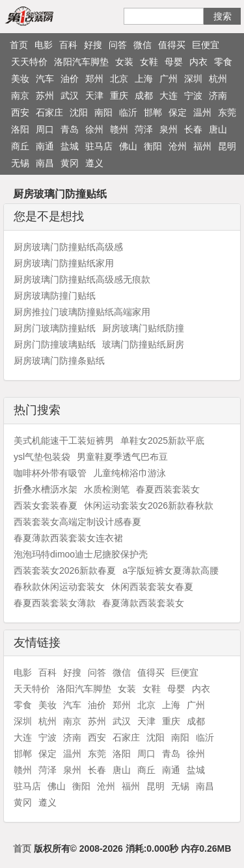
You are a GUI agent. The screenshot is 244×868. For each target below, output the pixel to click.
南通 (45, 146)
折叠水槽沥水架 (46, 489)
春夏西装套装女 (168, 489)
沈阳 (79, 112)
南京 (20, 96)
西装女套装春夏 (46, 505)
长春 (193, 129)
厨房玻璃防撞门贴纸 (55, 296)
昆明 (227, 146)
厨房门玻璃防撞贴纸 (55, 328)
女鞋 (149, 62)
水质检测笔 (107, 489)
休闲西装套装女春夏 (152, 587)
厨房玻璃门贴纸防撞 (143, 328)
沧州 (178, 146)
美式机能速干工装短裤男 (64, 440)
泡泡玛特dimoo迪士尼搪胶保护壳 (81, 554)
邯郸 (153, 112)
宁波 (193, 96)
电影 (44, 45)
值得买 (172, 45)
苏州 (45, 96)
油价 (70, 79)
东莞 (227, 112)
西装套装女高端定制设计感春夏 (77, 522)
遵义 (94, 163)
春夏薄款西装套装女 (143, 603)
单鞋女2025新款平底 (162, 440)
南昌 (45, 163)
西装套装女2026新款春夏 (65, 570)
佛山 (128, 146)
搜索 (223, 16)
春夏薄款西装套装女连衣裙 (68, 538)
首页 (19, 45)
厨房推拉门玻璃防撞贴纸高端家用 (82, 312)
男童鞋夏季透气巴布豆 (122, 457)
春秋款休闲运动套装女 (59, 587)
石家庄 (49, 112)
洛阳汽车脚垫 (81, 62)
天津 (94, 96)
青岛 (70, 129)
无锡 (20, 163)
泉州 (169, 129)
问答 (118, 45)
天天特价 (29, 62)
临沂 (128, 112)
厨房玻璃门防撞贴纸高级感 (68, 247)
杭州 (218, 79)
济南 (218, 96)
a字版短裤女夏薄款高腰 (170, 570)
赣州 (119, 129)
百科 (68, 45)
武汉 (70, 96)
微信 (142, 45)
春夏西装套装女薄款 (55, 603)
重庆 (119, 96)
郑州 (94, 79)
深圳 (193, 79)
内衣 (198, 62)
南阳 (103, 112)
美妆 (20, 79)
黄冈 (70, 163)
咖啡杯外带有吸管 (50, 473)
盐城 (70, 146)
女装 (124, 62)
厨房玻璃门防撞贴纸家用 (64, 263)
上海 (144, 79)
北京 (119, 79)
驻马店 (99, 146)
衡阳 (153, 146)
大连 (169, 96)
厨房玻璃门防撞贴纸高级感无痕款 (82, 279)
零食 (223, 62)
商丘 (20, 146)
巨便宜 (206, 45)
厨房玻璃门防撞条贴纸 (59, 361)
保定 (178, 112)
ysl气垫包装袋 (42, 457)
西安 (20, 112)
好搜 (93, 45)
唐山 (218, 129)
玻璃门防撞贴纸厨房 (143, 344)
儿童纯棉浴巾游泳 (129, 473)
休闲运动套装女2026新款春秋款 (149, 505)
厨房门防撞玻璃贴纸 (55, 344)
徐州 (94, 129)
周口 (45, 129)
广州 (169, 79)
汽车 (45, 79)
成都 (144, 96)
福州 (202, 146)
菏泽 (144, 129)
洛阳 (20, 129)
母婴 (174, 62)
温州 (202, 112)
